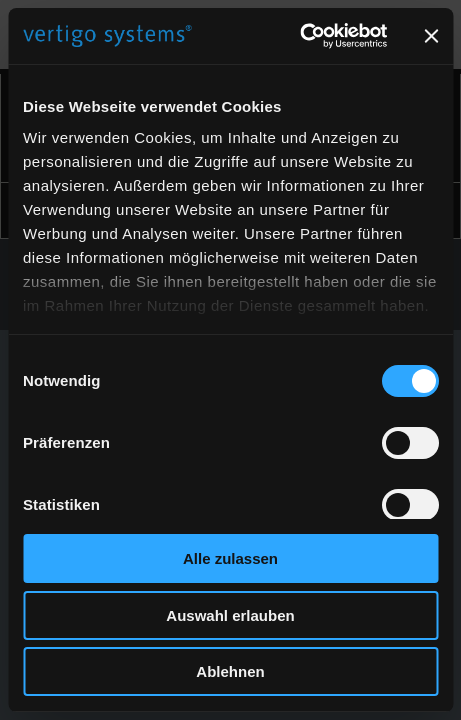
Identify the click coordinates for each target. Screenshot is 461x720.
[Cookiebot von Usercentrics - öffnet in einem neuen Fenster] (299, 36)
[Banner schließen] (431, 36)
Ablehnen (230, 671)
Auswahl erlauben (230, 615)
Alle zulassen (230, 558)
